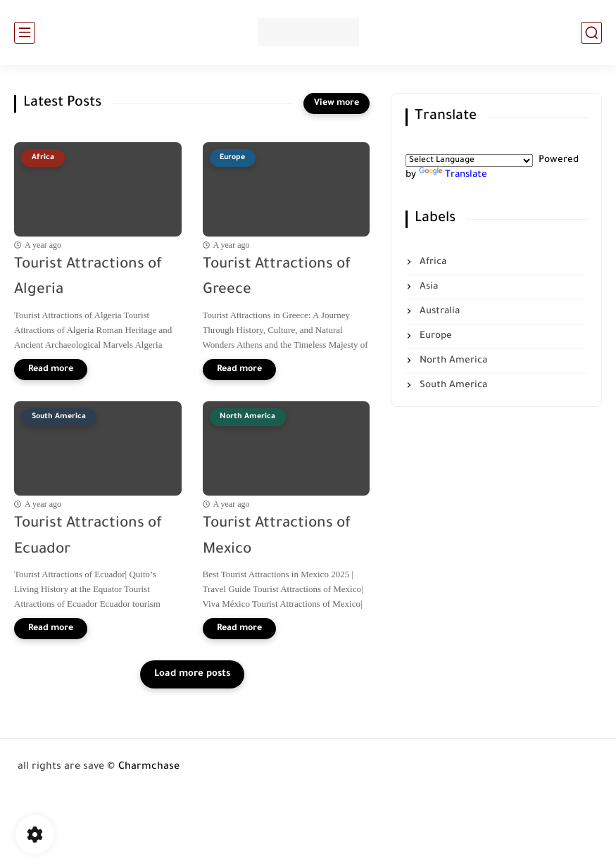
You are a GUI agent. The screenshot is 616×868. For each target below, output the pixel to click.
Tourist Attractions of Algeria (88, 278)
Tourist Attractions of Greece (277, 278)
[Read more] (51, 370)
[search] (591, 33)
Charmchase (149, 767)
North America (452, 361)
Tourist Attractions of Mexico (277, 537)
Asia (427, 287)
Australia (438, 312)
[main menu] (25, 33)
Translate (453, 175)
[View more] (337, 103)
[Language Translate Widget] (469, 161)
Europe (434, 336)
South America (452, 385)
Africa (432, 262)
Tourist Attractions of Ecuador (88, 537)
